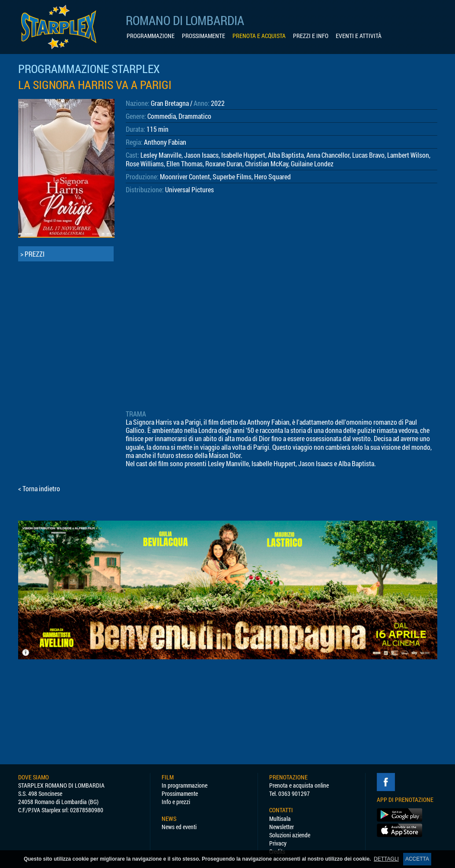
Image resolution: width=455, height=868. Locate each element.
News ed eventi (179, 827)
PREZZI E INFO (311, 36)
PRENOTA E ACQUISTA (259, 36)
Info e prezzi (176, 802)
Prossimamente (180, 793)
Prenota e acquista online (299, 785)
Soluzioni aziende (290, 835)
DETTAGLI (386, 859)
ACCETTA (417, 859)
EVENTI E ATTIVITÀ (359, 36)
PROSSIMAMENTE (204, 36)
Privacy (278, 843)
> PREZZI (32, 254)
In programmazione (185, 785)
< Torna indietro (39, 488)
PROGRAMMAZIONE (151, 36)
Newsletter (282, 827)
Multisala (280, 819)
